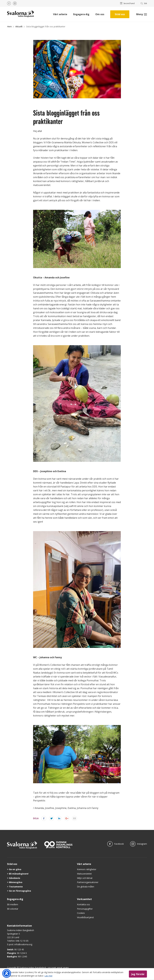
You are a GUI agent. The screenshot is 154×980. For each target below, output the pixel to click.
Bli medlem (13, 904)
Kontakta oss (83, 904)
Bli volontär (13, 909)
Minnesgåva (16, 882)
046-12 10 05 (22, 941)
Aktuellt (19, 26)
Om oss (100, 14)
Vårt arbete (60, 14)
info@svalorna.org (23, 944)
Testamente (16, 887)
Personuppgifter (85, 909)
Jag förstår (138, 974)
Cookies (81, 913)
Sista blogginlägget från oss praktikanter (46, 26)
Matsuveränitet (84, 874)
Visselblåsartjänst (85, 917)
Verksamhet (84, 899)
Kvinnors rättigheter (87, 869)
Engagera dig (81, 14)
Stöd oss (120, 14)
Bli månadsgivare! (19, 874)
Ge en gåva (15, 869)
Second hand (127, 3)
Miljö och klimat (85, 878)
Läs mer (49, 976)
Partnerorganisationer (88, 882)
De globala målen (86, 887)
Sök (144, 3)
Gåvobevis (15, 878)
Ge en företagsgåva (20, 891)
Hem (9, 26)
